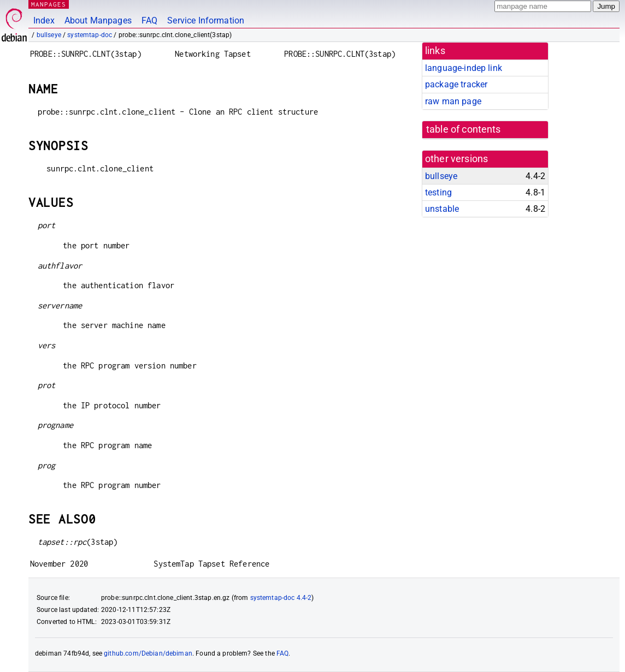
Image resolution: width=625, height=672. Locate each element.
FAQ (149, 20)
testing (438, 192)
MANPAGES (49, 4)
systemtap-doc (90, 35)
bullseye (49, 35)
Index (44, 20)
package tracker (456, 84)
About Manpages (98, 20)
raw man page (453, 101)
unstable (442, 209)
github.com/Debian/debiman (148, 653)
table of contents (464, 129)
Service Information (206, 20)
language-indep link (464, 68)
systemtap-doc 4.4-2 (281, 598)
